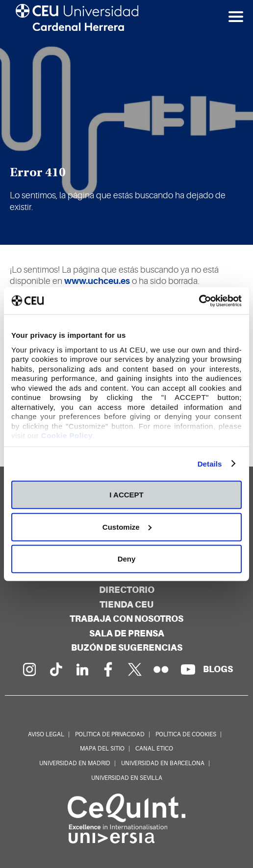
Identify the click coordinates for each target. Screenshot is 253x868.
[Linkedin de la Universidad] (82, 669)
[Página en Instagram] (29, 669)
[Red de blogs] (218, 669)
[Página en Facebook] (108, 669)
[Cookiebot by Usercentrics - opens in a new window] (199, 301)
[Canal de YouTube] (188, 669)
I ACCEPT (126, 495)
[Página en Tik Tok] (55, 669)
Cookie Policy (67, 435)
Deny (127, 559)
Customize (127, 527)
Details (210, 463)
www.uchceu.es (97, 281)
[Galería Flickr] (161, 669)
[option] (126, 122)
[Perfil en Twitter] (135, 669)
